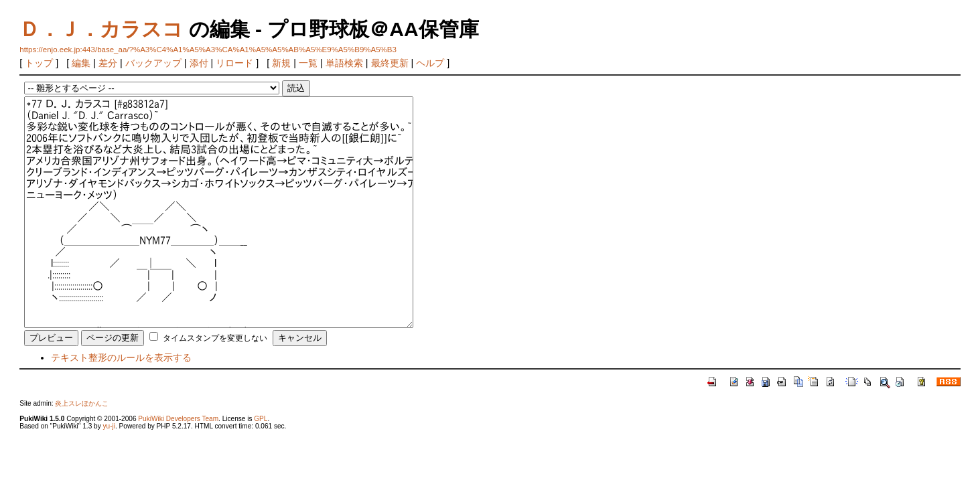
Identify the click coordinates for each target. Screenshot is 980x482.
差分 (108, 63)
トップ (39, 63)
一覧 (308, 63)
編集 (81, 63)
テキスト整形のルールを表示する (121, 357)
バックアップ (153, 63)
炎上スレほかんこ (82, 403)
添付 (199, 63)
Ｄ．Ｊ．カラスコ (101, 29)
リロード (234, 63)
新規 (281, 63)
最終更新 (390, 63)
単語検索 (344, 63)
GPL (261, 419)
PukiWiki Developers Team (178, 419)
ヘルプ (430, 63)
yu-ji (109, 426)
